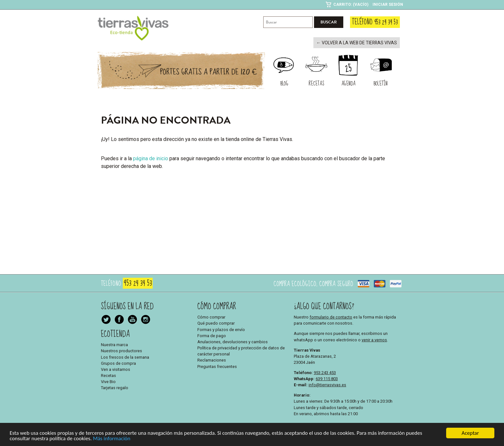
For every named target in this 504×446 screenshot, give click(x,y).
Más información (112, 439)
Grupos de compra (118, 363)
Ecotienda (115, 333)
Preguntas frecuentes (217, 366)
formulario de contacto (331, 316)
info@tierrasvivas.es (327, 384)
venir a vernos (374, 339)
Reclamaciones (212, 360)
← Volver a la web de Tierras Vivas (360, 43)
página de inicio (151, 158)
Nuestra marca (114, 344)
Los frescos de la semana (125, 357)
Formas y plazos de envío (221, 329)
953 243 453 (325, 372)
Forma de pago (212, 335)
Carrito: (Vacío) (351, 4)
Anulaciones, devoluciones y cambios (233, 341)
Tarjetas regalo (115, 387)
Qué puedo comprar (216, 323)
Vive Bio (108, 381)
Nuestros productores (122, 350)
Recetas (108, 375)
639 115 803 (327, 378)
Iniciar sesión (388, 4)
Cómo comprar (211, 316)
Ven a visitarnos (116, 369)
